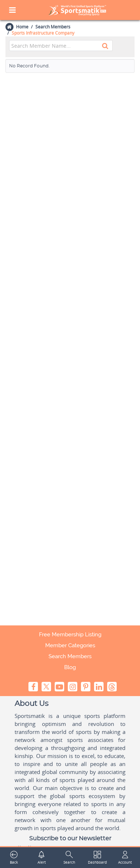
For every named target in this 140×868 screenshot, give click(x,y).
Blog (70, 667)
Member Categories (70, 645)
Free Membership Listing (70, 635)
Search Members (53, 27)
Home (22, 27)
